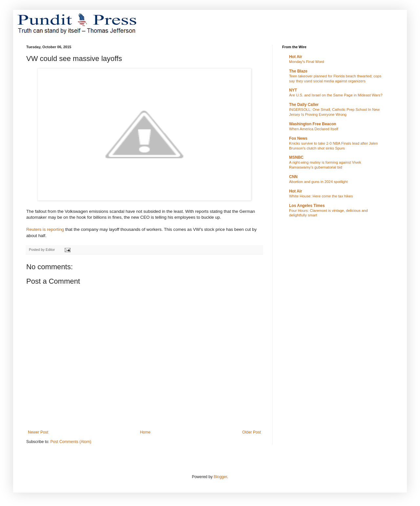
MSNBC (296, 157)
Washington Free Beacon (313, 124)
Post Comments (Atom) (71, 442)
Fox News (298, 138)
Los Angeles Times (307, 206)
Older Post (252, 432)
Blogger (220, 477)
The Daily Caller (304, 105)
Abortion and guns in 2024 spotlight (318, 182)
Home (145, 432)
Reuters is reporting (45, 229)
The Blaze (298, 71)
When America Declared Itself (314, 129)
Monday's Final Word (306, 62)
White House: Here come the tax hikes (321, 196)
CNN (293, 177)
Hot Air (296, 57)
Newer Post (38, 432)
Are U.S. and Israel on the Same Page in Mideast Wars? (336, 95)
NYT (293, 90)
